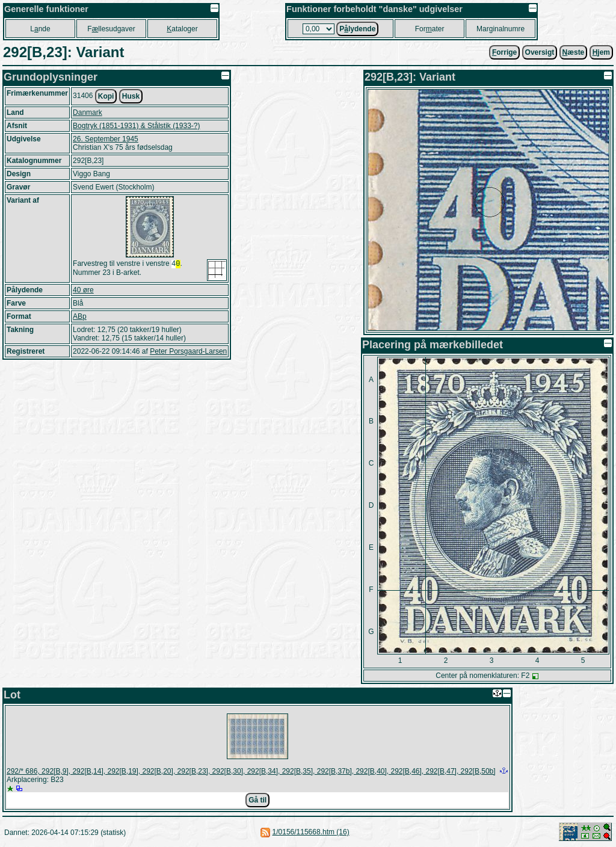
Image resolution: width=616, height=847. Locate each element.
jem (601, 52)
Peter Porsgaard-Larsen (188, 351)
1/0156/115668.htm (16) (311, 832)
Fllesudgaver (111, 29)
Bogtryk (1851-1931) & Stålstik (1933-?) (136, 126)
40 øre (83, 290)
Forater (430, 29)
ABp (80, 316)
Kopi (106, 96)
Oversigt (540, 52)
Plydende (357, 29)
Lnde (40, 29)
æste (574, 52)
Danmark (88, 112)
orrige (504, 52)
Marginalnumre (500, 29)
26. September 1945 (106, 139)
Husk (131, 96)
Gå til (257, 800)
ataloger (182, 29)
